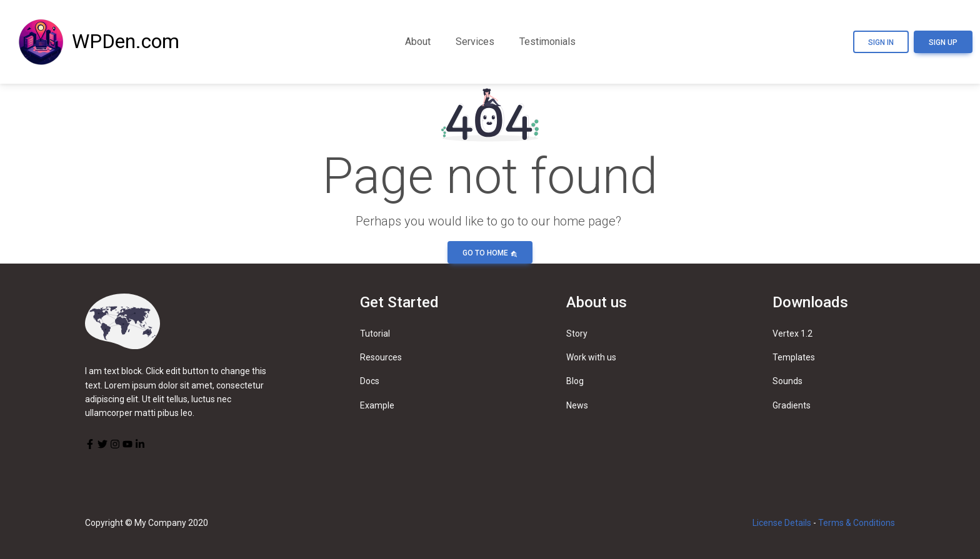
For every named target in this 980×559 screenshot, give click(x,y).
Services (475, 42)
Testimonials (547, 42)
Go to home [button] (490, 253)
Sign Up (943, 42)
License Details (782, 523)
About (418, 42)
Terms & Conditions (857, 523)
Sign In (881, 42)
